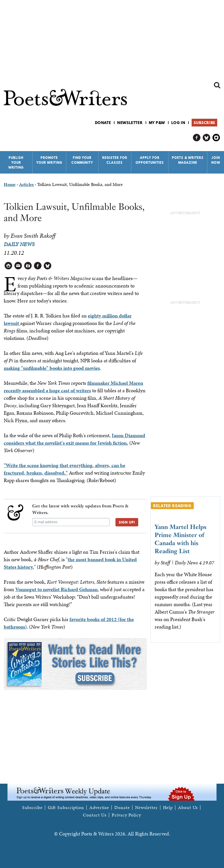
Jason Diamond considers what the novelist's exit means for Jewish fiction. (74, 439)
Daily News (19, 244)
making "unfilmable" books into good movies (52, 368)
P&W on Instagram (216, 138)
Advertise (99, 808)
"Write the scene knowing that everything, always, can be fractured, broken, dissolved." (64, 469)
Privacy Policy (126, 815)
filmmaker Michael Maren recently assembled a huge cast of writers (73, 387)
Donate (103, 123)
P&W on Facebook (197, 138)
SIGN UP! (129, 524)
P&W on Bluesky (207, 138)
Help (168, 808)
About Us (188, 808)
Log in (178, 123)
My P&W (157, 123)
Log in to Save (28, 266)
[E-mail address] (71, 522)
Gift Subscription (66, 808)
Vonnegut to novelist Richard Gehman (56, 589)
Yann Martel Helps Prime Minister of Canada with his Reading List (181, 539)
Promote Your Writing (49, 160)
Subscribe (204, 123)
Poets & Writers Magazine (188, 160)
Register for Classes (115, 160)
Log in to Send (18, 266)
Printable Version (8, 266)
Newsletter (130, 123)
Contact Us (95, 815)
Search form (217, 85)
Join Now (216, 160)
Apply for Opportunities (150, 160)
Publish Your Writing (16, 163)
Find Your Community (82, 160)
